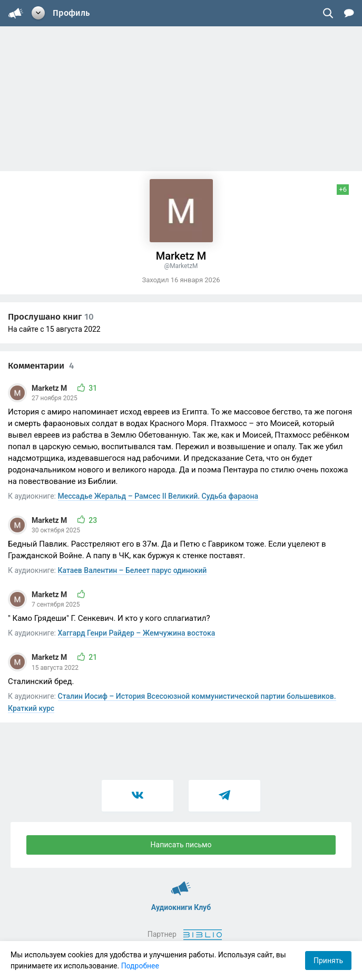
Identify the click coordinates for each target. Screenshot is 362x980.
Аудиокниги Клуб (181, 884)
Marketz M (50, 388)
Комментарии (41, 366)
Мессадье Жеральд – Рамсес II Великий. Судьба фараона (158, 496)
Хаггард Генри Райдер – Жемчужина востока (137, 633)
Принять (328, 961)
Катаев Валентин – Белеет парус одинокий (133, 570)
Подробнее (140, 966)
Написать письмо (181, 845)
